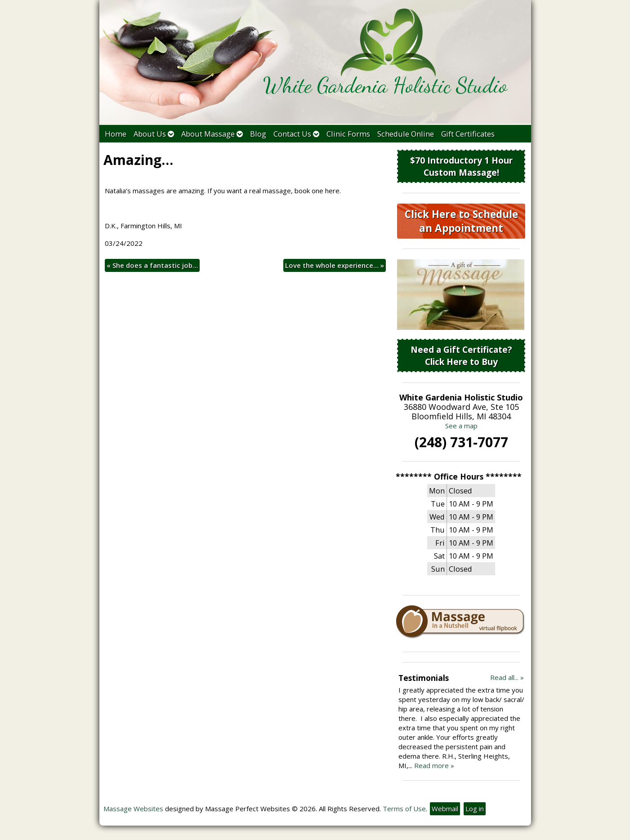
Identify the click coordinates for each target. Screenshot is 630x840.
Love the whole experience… (335, 265)
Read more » (434, 765)
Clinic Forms (348, 134)
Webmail (445, 809)
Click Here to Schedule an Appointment (461, 221)
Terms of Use (404, 809)
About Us (154, 134)
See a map (461, 426)
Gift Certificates (468, 134)
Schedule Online (406, 134)
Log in (475, 809)
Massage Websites (133, 809)
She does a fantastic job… (152, 265)
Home (116, 134)
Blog (258, 134)
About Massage (212, 134)
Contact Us (296, 134)
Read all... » (507, 677)
